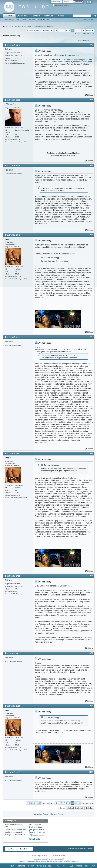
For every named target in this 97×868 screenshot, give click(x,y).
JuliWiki (61, 16)
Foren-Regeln (34, 839)
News (12, 866)
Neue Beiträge (9, 20)
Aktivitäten (36, 16)
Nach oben (89, 808)
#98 (91, 653)
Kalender (24, 20)
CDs (71, 866)
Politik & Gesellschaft (35, 26)
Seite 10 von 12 (35, 30)
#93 (91, 165)
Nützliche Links (44, 20)
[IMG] (31, 830)
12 (80, 30)
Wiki (65, 866)
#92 (91, 100)
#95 (91, 337)
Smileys (32, 827)
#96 (91, 453)
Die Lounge (19, 26)
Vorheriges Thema (41, 814)
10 (72, 30)
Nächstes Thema (56, 814)
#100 (91, 772)
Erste (46, 31)
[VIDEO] (32, 832)
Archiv (80, 848)
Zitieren (89, 95)
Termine (21, 866)
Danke (79, 866)
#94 (91, 235)
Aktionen (32, 20)
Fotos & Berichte (45, 866)
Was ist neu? (23, 16)
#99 (91, 706)
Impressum (90, 866)
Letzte (90, 31)
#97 (91, 576)
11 (76, 30)
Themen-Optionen (84, 40)
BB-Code (33, 824)
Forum (9, 16)
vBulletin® (45, 859)
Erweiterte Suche (88, 20)
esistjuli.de (48, 16)
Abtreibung (15, 36)
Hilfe (89, 2)
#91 (91, 45)
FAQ (58, 866)
